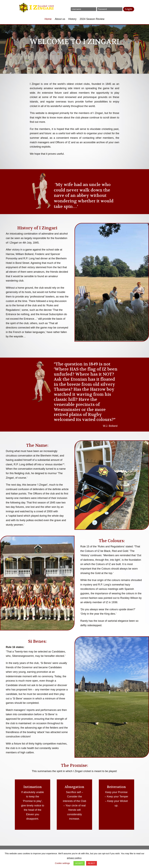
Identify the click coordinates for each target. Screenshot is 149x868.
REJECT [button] (92, 863)
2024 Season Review (92, 19)
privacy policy (74, 858)
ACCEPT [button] (79, 863)
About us (60, 19)
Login (129, 9)
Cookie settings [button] (62, 863)
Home (48, 19)
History (72, 19)
